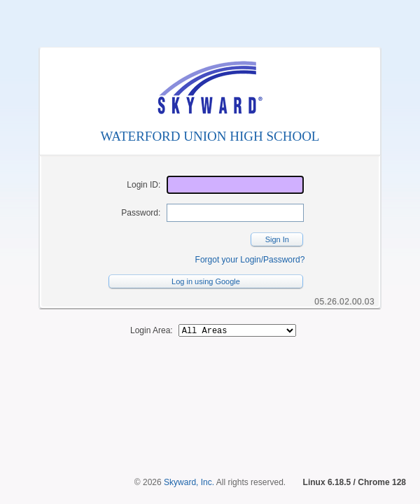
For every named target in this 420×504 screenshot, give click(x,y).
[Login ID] (235, 185)
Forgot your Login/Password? (250, 260)
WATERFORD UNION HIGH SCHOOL (210, 136)
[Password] (235, 213)
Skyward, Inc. (189, 482)
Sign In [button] (277, 239)
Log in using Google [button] (206, 281)
